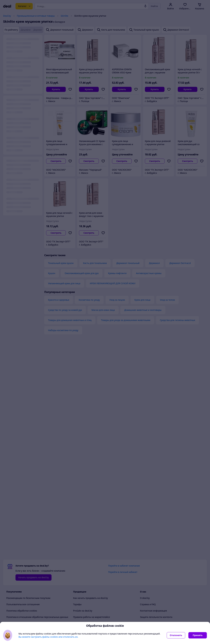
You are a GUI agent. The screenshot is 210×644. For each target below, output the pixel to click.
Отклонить (176, 635)
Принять (198, 635)
